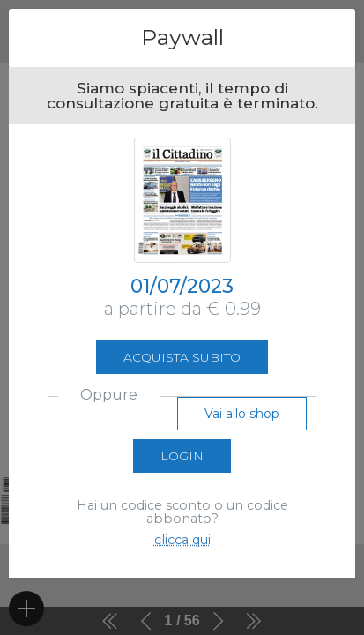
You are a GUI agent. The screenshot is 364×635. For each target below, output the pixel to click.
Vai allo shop (242, 414)
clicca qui (182, 540)
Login (182, 456)
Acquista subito (182, 357)
